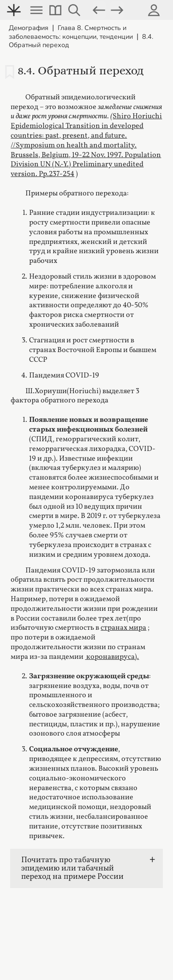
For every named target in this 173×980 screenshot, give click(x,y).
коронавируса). (112, 657)
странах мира (123, 628)
